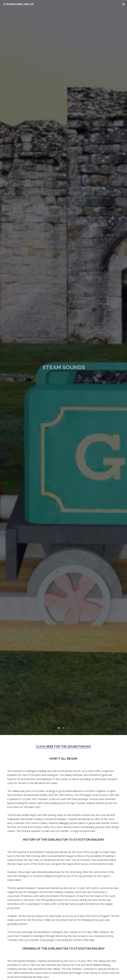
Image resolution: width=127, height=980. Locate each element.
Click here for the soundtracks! (64, 746)
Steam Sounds (64, 367)
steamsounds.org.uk (19, 4)
